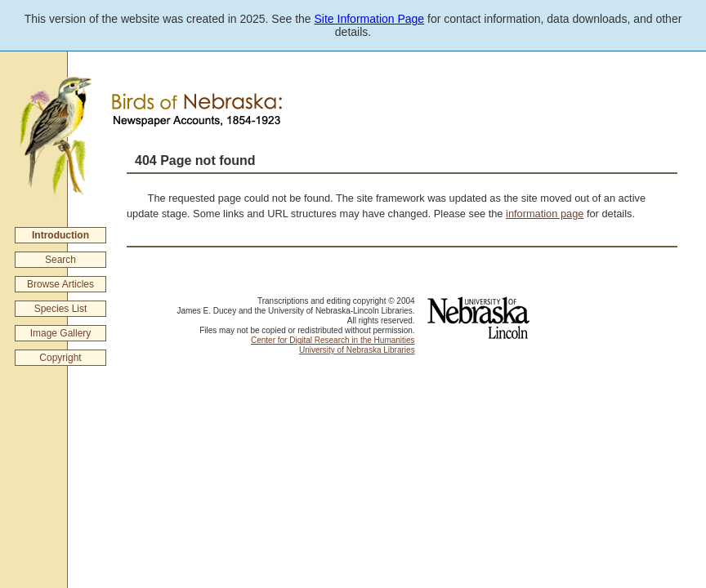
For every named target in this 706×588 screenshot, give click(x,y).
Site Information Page (370, 19)
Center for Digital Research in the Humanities (333, 340)
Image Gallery (61, 333)
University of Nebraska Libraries (357, 350)
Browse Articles (60, 284)
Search (60, 260)
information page (545, 214)
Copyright (60, 358)
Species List (61, 309)
